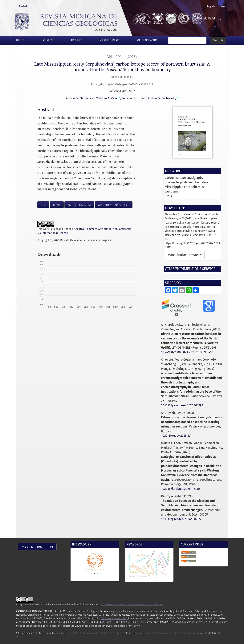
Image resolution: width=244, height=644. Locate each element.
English (26, 6)
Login (223, 6)
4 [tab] (101, 574)
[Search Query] (187, 40)
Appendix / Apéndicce (114, 205)
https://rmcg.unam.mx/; (114, 618)
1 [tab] (91, 574)
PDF (43, 205)
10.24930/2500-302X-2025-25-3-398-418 (187, 352)
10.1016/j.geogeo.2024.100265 (181, 519)
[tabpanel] (95, 561)
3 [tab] (98, 574)
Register (211, 6)
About (20, 40)
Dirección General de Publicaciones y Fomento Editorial (162, 633)
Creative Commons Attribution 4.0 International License (132, 604)
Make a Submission (37, 547)
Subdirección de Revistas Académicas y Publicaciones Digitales (90, 633)
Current (49, 40)
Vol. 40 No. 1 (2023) (122, 57)
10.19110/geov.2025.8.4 (176, 436)
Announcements (147, 40)
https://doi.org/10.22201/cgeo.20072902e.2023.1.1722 (122, 85)
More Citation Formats (184, 255)
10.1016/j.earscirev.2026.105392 (182, 405)
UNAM (196, 633)
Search (218, 40)
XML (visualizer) (79, 205)
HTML (57, 205)
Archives (76, 40)
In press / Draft (109, 40)
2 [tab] (95, 574)
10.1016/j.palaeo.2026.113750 (180, 489)
